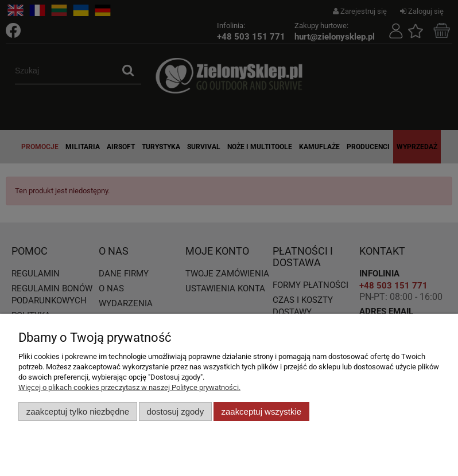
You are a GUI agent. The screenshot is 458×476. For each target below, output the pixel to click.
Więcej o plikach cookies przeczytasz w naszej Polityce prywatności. (129, 387)
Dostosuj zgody (175, 411)
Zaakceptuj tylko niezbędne (78, 411)
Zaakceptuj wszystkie (261, 411)
